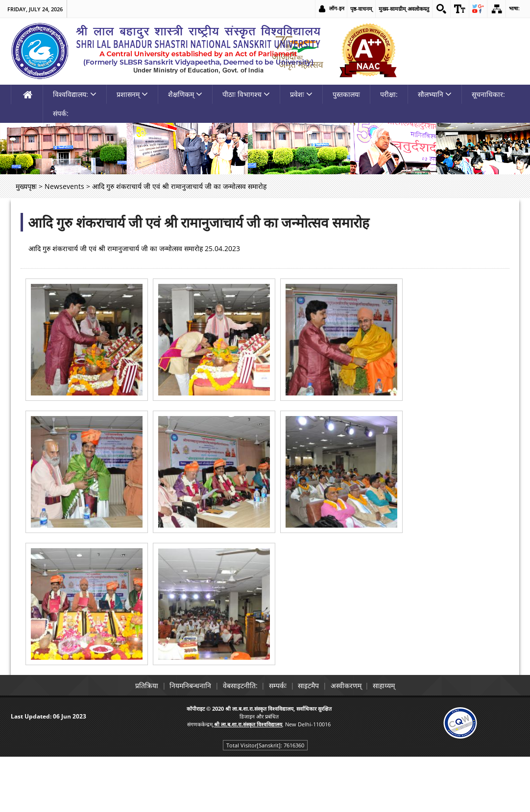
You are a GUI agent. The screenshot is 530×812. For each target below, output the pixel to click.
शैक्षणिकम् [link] (185, 151)
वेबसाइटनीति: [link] (236, 742)
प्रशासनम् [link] (132, 151)
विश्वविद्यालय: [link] (75, 151)
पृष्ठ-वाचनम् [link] (358, 9)
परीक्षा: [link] (389, 151)
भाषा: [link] (514, 9)
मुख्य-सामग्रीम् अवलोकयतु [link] (400, 9)
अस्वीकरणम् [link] (354, 742)
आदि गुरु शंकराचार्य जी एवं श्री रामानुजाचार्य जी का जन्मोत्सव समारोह (199, 278)
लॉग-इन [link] (333, 9)
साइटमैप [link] (313, 742)
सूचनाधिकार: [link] (488, 151)
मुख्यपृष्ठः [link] (26, 243)
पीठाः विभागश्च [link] (246, 151)
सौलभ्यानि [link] (435, 151)
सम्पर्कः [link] (278, 742)
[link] (438, 9)
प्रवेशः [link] (301, 151)
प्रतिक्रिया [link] (134, 742)
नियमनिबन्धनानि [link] (182, 742)
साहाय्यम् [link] (397, 742)
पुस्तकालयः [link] (346, 151)
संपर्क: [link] (61, 170)
